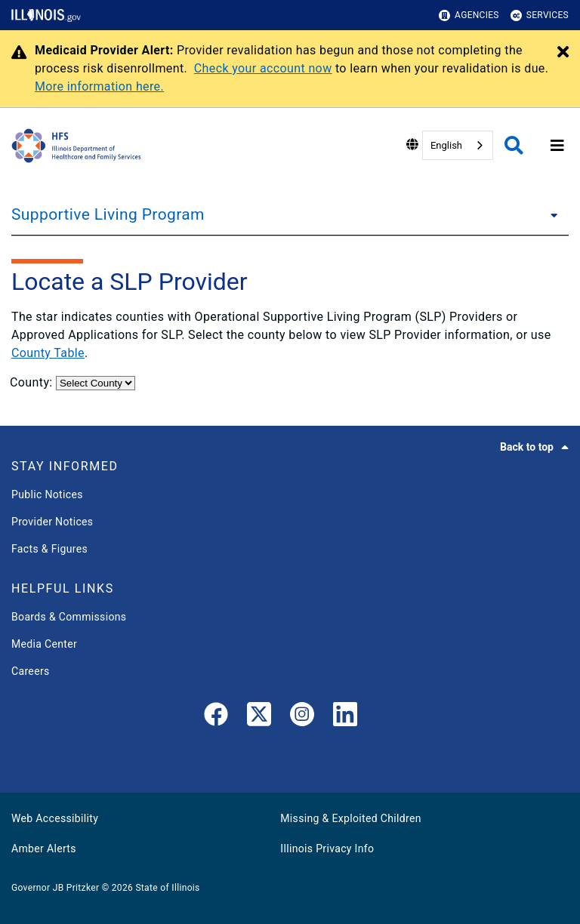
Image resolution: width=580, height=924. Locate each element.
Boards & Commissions (69, 617)
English (446, 145)
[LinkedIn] (345, 717)
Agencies (469, 15)
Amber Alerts (44, 849)
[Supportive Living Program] (550, 214)
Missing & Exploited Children (350, 818)
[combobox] (458, 145)
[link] (216, 717)
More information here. (99, 86)
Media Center (44, 644)
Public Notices (47, 494)
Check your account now (263, 68)
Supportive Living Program (108, 214)
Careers (31, 671)
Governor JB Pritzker (55, 888)
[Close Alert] (563, 53)
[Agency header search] (514, 145)
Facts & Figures (49, 549)
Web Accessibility (55, 818)
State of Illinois (167, 888)
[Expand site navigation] (557, 146)
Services (540, 15)
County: (33, 382)
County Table (48, 353)
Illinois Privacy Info (327, 849)
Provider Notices (52, 522)
